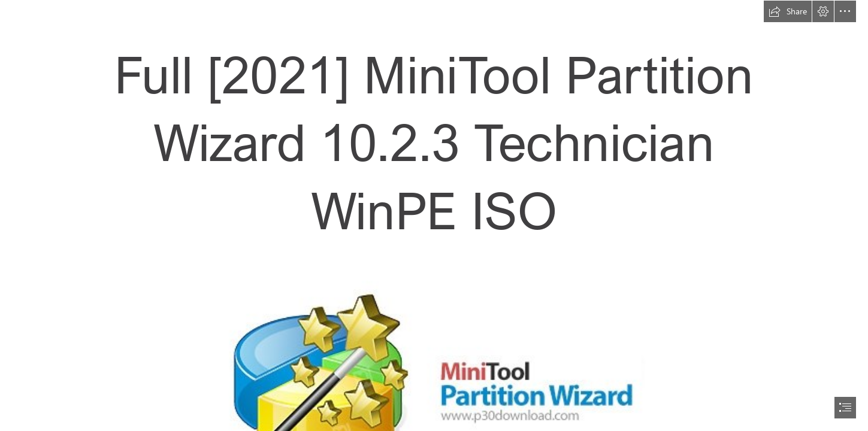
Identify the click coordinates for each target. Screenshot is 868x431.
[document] (434, 215)
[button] (788, 11)
